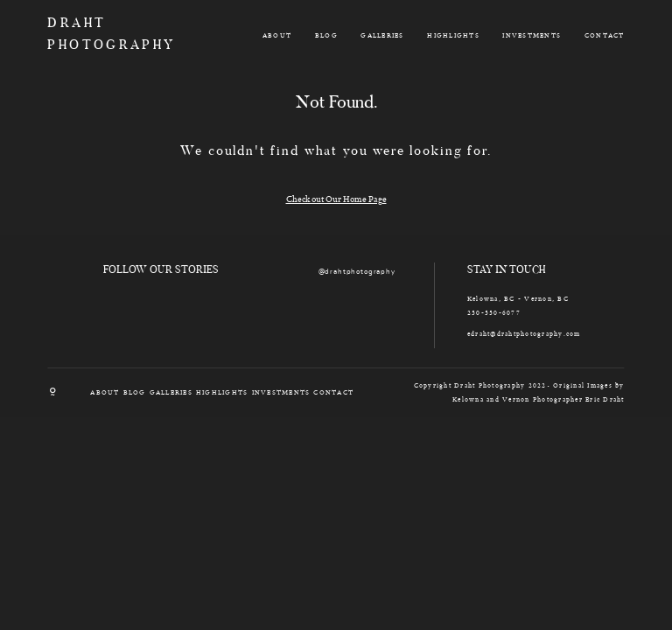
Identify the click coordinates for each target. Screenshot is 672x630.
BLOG (326, 35)
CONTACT (605, 35)
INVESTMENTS (532, 35)
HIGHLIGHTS (453, 35)
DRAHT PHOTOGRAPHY (94, 35)
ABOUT (277, 35)
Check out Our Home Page (336, 199)
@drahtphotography (357, 272)
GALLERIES (382, 35)
